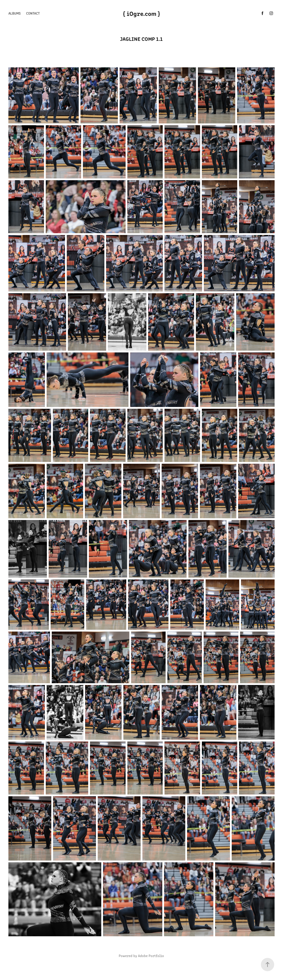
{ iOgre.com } (141, 13)
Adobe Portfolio (151, 956)
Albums (14, 13)
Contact (33, 13)
